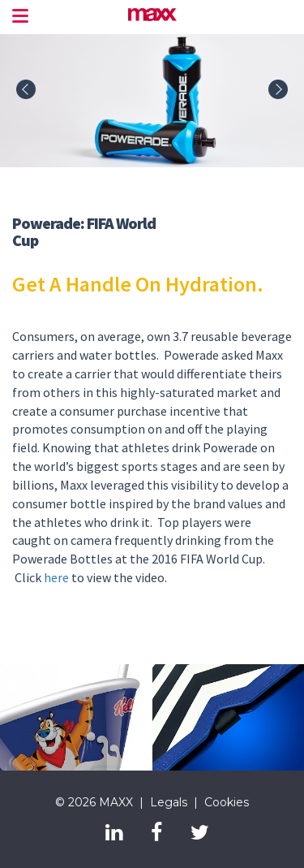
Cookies (227, 802)
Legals (169, 802)
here (56, 577)
